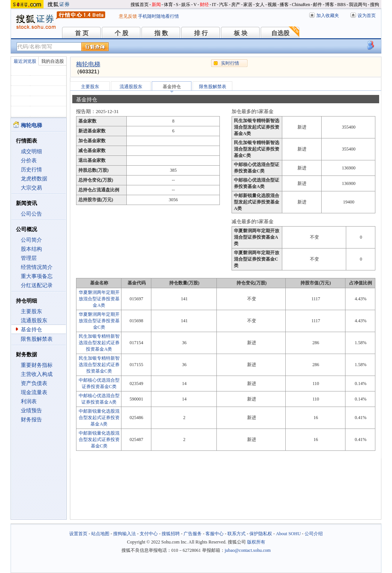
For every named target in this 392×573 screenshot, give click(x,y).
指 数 (161, 33)
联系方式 (236, 534)
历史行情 (31, 170)
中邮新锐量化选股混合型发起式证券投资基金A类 (99, 418)
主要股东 (31, 311)
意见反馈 (128, 16)
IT (214, 5)
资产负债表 (34, 383)
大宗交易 (31, 188)
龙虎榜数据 (34, 179)
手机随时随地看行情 (159, 16)
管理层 (29, 258)
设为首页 (367, 16)
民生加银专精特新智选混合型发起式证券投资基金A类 (99, 343)
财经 (204, 5)
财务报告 (31, 420)
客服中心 (215, 534)
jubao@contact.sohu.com (248, 550)
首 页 (82, 33)
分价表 (29, 161)
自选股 (280, 33)
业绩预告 (31, 411)
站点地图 (100, 534)
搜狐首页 (140, 5)
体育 (168, 5)
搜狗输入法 (124, 534)
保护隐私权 (261, 534)
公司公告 (31, 214)
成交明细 (31, 151)
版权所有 (256, 542)
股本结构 (31, 249)
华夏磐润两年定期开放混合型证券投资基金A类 (99, 299)
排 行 (201, 33)
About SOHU (288, 534)
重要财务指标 (37, 365)
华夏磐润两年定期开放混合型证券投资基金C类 (99, 321)
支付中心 (149, 534)
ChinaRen (301, 5)
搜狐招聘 (171, 534)
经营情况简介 (37, 267)
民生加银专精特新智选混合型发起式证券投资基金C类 (99, 365)
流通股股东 (34, 321)
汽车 (224, 5)
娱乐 (186, 5)
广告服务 (193, 534)
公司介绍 (314, 534)
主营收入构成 (37, 374)
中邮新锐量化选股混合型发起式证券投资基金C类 (99, 439)
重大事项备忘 (37, 276)
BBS (341, 5)
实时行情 (230, 63)
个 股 (121, 33)
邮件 (317, 5)
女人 (260, 5)
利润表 (29, 401)
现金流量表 (34, 392)
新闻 (156, 5)
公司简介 (31, 240)
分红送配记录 (37, 285)
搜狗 (375, 5)
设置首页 (78, 534)
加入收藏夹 (328, 16)
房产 (236, 5)
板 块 (241, 33)
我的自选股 (53, 61)
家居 (248, 5)
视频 (272, 5)
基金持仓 (31, 330)
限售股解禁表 (37, 339)
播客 (284, 5)
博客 (330, 5)
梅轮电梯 (88, 64)
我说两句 (358, 5)
